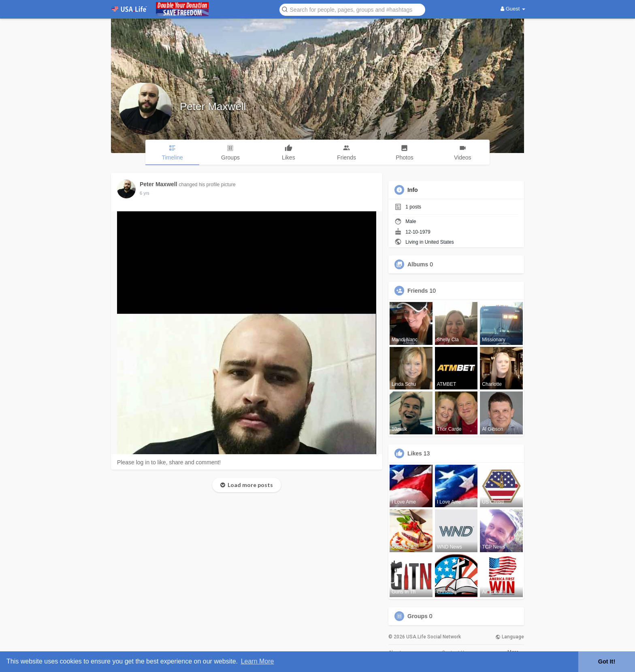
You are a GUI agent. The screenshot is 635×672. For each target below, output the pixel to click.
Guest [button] (513, 9)
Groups (418, 616)
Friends (418, 291)
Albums (418, 264)
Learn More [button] (258, 661)
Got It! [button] (607, 661)
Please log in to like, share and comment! (169, 462)
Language (510, 637)
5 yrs (145, 193)
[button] (352, 9)
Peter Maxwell (213, 106)
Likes (415, 453)
